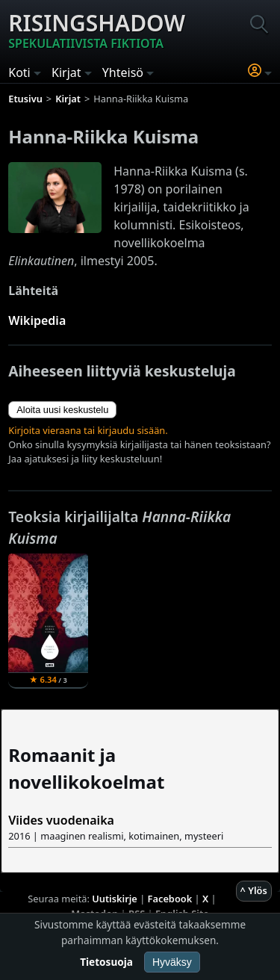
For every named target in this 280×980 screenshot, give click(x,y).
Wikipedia (37, 320)
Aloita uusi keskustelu (62, 410)
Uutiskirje (115, 899)
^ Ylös (254, 890)
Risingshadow (97, 30)
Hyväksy (172, 962)
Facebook (170, 899)
